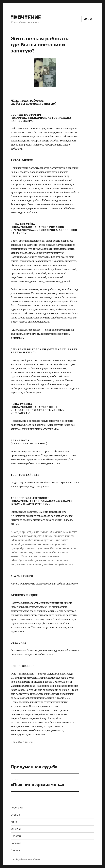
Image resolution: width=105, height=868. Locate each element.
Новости (16, 836)
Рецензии (17, 808)
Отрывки (16, 815)
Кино (14, 822)
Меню (88, 19)
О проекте (17, 850)
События (16, 843)
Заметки (29, 742)
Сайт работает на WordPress (27, 859)
